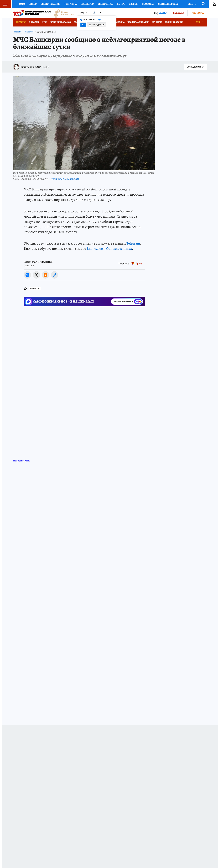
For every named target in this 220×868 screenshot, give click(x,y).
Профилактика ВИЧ (138, 22)
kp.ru (139, 263)
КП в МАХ (157, 22)
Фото (22, 4)
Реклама (179, 13)
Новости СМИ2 (22, 461)
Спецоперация (50, 4)
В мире (121, 4)
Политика (70, 4)
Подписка (197, 13)
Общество (87, 4)
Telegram (133, 243)
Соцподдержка (168, 4)
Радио (163, 13)
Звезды (134, 4)
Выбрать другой (97, 25)
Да (83, 25)
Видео (33, 4)
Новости (34, 22)
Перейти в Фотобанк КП (65, 179)
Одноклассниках (119, 249)
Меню (4, 4)
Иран (45, 22)
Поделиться (195, 67)
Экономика (105, 4)
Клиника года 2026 (61, 22)
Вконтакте (95, 249)
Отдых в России (174, 22)
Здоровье (148, 4)
